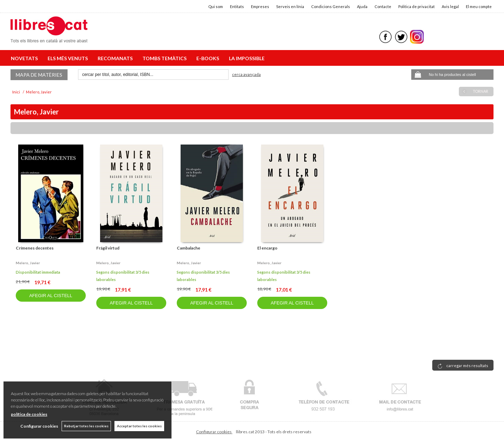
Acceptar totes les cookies (139, 426)
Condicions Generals (331, 6)
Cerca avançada (246, 74)
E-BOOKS (209, 58)
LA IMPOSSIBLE (247, 58)
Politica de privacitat (416, 6)
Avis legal (450, 6)
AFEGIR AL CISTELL (51, 296)
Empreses (260, 6)
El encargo (267, 248)
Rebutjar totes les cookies (86, 426)
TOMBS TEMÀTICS (166, 58)
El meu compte (479, 6)
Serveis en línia (290, 6)
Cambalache (188, 248)
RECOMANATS (116, 58)
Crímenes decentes (35, 248)
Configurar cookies (214, 432)
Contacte (383, 6)
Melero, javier (28, 263)
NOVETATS (25, 58)
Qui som (216, 6)
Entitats (237, 6)
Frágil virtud (108, 248)
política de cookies (29, 414)
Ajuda (362, 6)
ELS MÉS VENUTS (69, 58)
